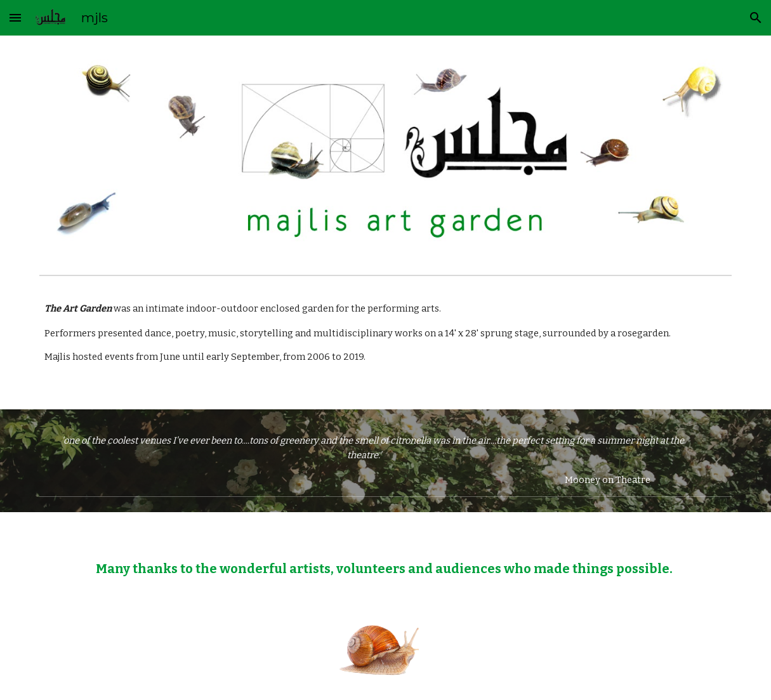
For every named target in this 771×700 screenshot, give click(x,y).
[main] (385, 345)
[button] (15, 17)
